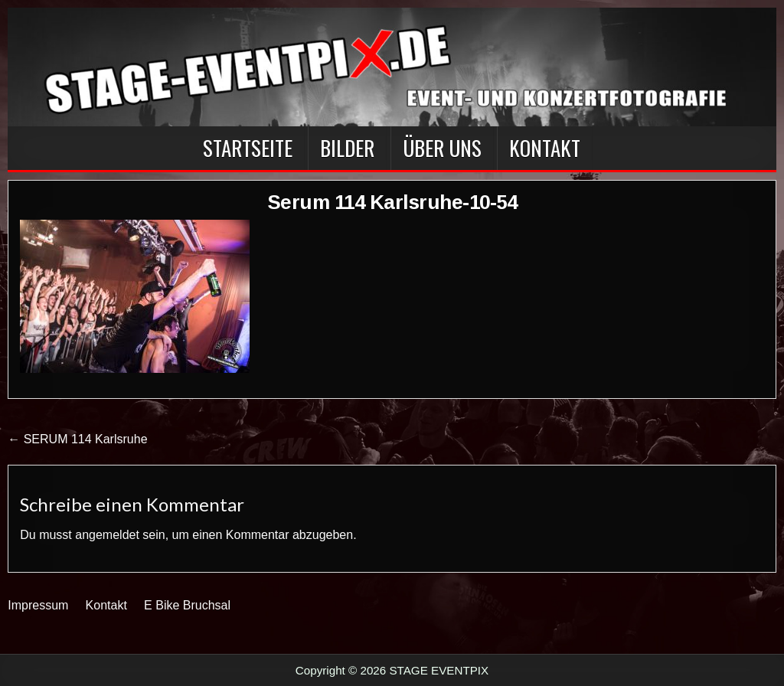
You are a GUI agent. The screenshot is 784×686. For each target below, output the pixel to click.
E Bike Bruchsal (187, 605)
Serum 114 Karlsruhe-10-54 (392, 202)
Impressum (38, 605)
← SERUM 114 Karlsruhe (77, 439)
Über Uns (442, 148)
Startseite (248, 148)
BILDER (347, 148)
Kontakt (545, 148)
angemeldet (107, 535)
